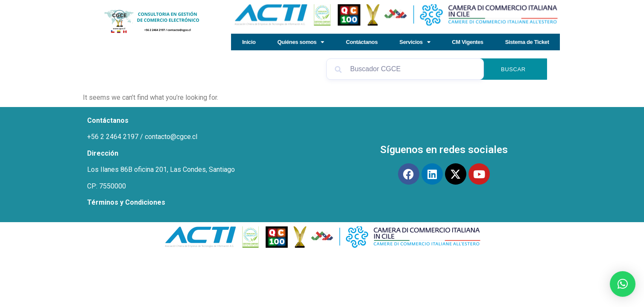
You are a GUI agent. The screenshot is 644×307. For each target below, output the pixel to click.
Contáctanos (362, 42)
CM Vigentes (467, 42)
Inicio (249, 42)
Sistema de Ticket (527, 42)
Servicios (415, 42)
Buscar (513, 69)
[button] (623, 284)
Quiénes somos (301, 42)
